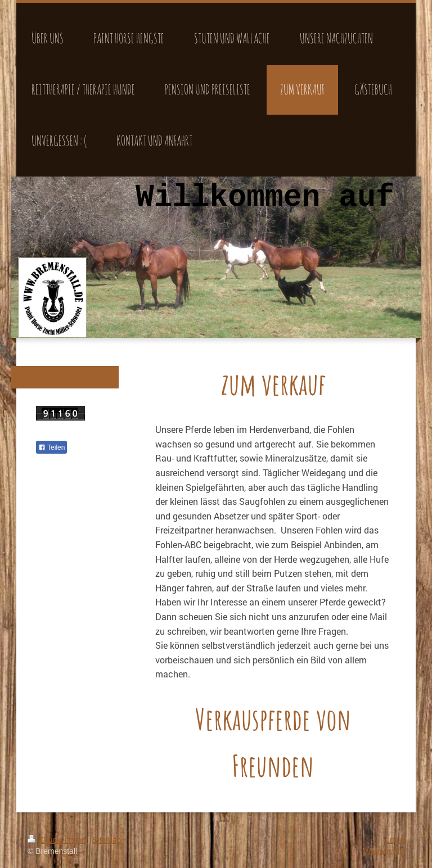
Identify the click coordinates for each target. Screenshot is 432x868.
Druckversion (58, 840)
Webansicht (384, 851)
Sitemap (107, 840)
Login (395, 840)
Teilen (51, 447)
